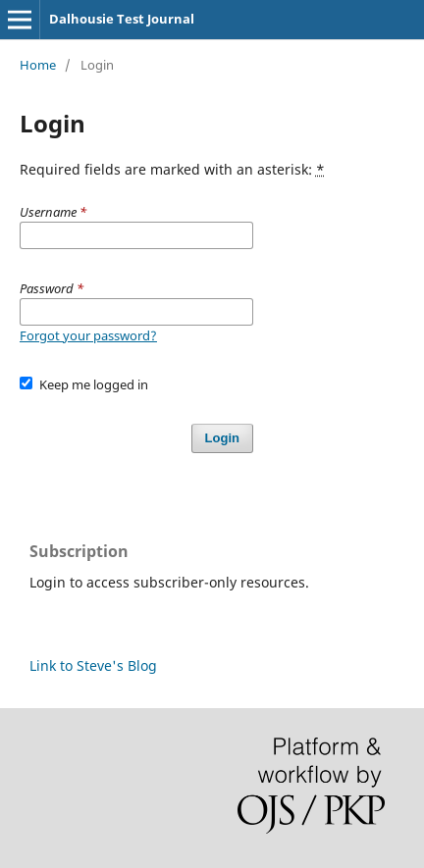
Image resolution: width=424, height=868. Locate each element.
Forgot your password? (88, 335)
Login (222, 438)
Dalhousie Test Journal (122, 19)
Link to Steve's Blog (93, 665)
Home (38, 65)
